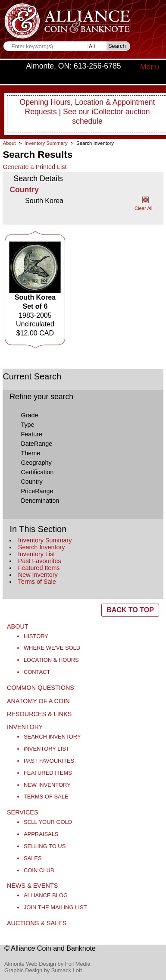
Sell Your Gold (48, 822)
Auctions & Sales (37, 923)
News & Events (32, 886)
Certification (37, 472)
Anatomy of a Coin (38, 701)
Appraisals (41, 834)
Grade (29, 415)
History (36, 636)
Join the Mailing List (55, 907)
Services (23, 812)
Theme (30, 453)
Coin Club (39, 870)
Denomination (40, 501)
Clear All (144, 208)
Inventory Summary (45, 540)
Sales (33, 858)
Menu (150, 67)
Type (27, 425)
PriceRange (37, 491)
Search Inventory (42, 547)
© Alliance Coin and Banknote (50, 948)
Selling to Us (45, 846)
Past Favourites (40, 561)
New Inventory (38, 575)
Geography (36, 463)
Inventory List (37, 554)
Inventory (25, 727)
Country (31, 482)
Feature (31, 434)
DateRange (36, 444)
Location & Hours (51, 660)
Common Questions (41, 688)
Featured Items (39, 568)
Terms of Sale (37, 582)
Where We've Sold (52, 648)
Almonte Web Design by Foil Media (47, 964)
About (9, 143)
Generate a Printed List (34, 167)
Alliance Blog (46, 895)
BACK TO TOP (130, 610)
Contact (37, 672)
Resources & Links (39, 714)
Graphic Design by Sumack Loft (43, 970)
